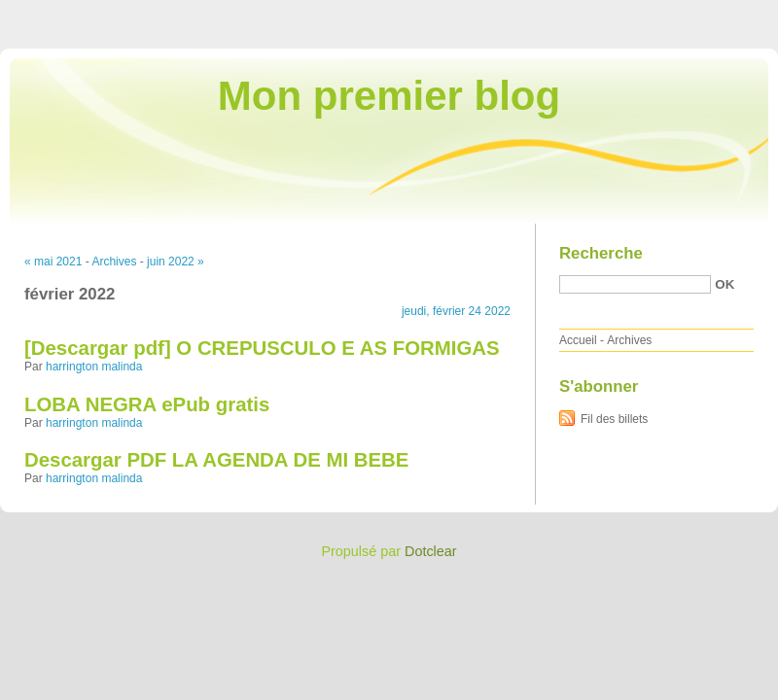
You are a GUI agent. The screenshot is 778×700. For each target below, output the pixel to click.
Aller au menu (625, 14)
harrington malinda (94, 367)
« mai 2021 (53, 262)
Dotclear (431, 551)
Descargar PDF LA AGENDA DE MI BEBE (216, 460)
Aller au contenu (539, 14)
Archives (114, 262)
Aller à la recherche (721, 14)
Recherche (601, 253)
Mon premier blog (389, 96)
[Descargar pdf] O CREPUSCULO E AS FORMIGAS (262, 348)
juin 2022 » (176, 262)
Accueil (578, 340)
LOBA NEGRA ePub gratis (147, 404)
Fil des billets (614, 419)
